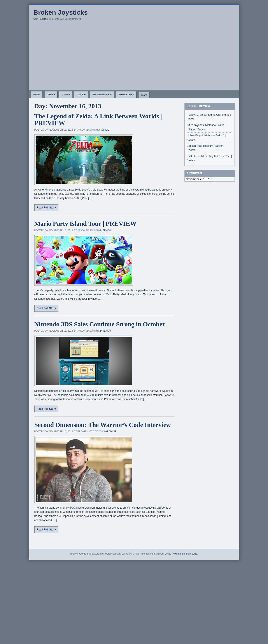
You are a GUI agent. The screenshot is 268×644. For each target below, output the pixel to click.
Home (37, 94)
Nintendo (105, 230)
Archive (81, 94)
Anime (51, 94)
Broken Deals (126, 94)
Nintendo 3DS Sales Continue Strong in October (100, 324)
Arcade (66, 94)
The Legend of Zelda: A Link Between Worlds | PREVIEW (98, 120)
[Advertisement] (134, 57)
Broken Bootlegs (102, 94)
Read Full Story (46, 208)
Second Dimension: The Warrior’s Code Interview (103, 425)
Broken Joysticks (61, 12)
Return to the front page (184, 554)
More (144, 95)
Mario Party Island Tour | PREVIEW (85, 223)
